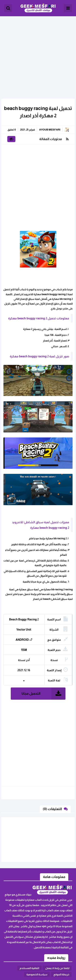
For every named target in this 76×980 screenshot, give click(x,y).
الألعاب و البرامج (38, 8)
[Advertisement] (38, 54)
